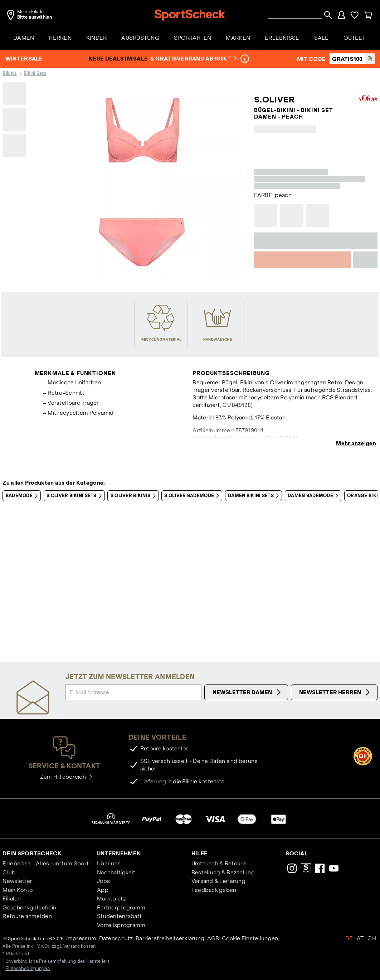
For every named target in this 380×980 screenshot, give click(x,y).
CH (372, 938)
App (103, 890)
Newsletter (17, 881)
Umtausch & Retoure (219, 863)
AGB (213, 938)
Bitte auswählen (35, 17)
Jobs (103, 881)
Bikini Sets (35, 73)
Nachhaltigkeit (116, 872)
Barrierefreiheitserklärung (170, 938)
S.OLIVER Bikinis (135, 496)
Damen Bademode (314, 496)
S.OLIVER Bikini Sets (75, 496)
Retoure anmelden (27, 916)
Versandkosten (80, 946)
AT (360, 938)
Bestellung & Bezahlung (223, 872)
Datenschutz (116, 938)
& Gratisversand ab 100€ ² (194, 59)
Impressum (81, 938)
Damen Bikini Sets (255, 496)
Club (9, 872)
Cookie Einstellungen (250, 938)
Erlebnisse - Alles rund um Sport (46, 863)
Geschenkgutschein (29, 907)
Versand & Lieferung (218, 881)
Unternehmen (119, 853)
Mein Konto (18, 890)
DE (349, 938)
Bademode (23, 496)
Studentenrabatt (119, 916)
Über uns (109, 863)
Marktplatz (111, 899)
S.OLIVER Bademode (193, 496)
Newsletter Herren (335, 692)
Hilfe (199, 853)
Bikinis (10, 73)
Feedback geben (214, 890)
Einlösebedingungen (28, 969)
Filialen (12, 899)
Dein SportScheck (32, 853)
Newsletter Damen (248, 692)
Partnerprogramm (121, 907)
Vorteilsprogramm (121, 925)
